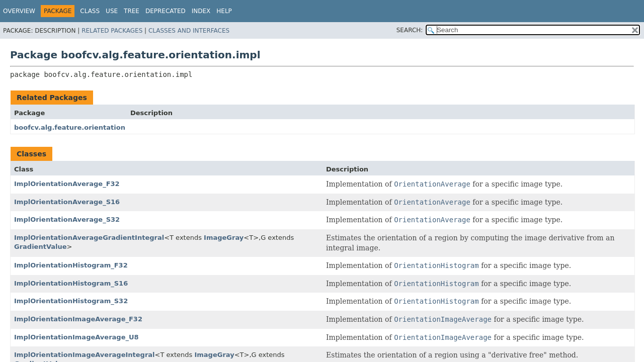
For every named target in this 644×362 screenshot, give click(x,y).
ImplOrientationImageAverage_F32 (78, 319)
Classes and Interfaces (189, 31)
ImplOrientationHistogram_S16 (71, 283)
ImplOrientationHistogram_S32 (71, 301)
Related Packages (112, 31)
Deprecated (166, 11)
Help (224, 11)
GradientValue (41, 247)
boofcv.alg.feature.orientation (70, 127)
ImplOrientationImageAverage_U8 (76, 337)
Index (201, 11)
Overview (19, 11)
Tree (132, 11)
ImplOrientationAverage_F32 (67, 184)
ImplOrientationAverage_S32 (67, 219)
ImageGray (224, 238)
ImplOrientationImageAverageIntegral (85, 355)
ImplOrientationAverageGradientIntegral (89, 238)
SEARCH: (410, 30)
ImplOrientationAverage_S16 (67, 202)
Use (112, 11)
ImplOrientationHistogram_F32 (71, 265)
